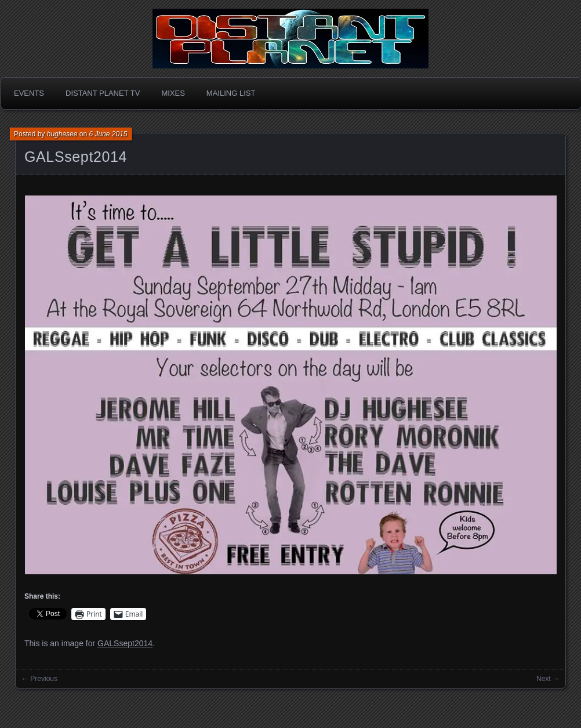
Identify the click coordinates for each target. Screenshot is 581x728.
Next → (548, 679)
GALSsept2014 (76, 157)
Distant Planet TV (103, 93)
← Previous (39, 679)
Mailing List (231, 93)
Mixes (173, 93)
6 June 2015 (108, 134)
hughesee (62, 134)
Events (29, 93)
